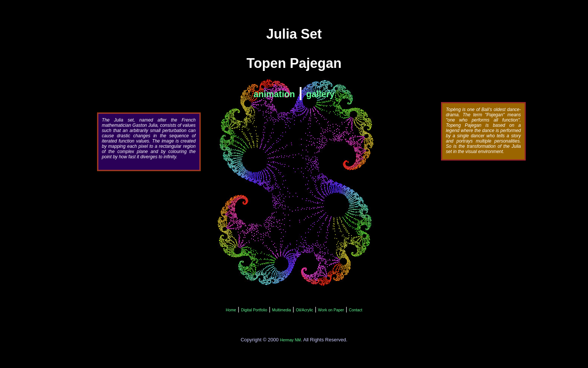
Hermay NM (290, 340)
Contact (355, 310)
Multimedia (282, 310)
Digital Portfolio (254, 310)
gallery (320, 94)
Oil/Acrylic (304, 310)
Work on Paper (331, 310)
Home (231, 310)
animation (274, 94)
